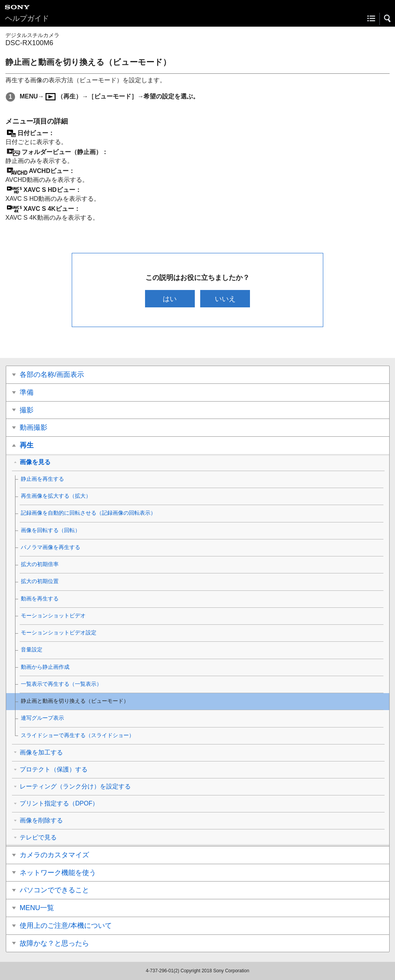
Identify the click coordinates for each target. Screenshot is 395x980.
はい (170, 299)
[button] (388, 19)
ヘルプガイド (27, 18)
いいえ (225, 299)
